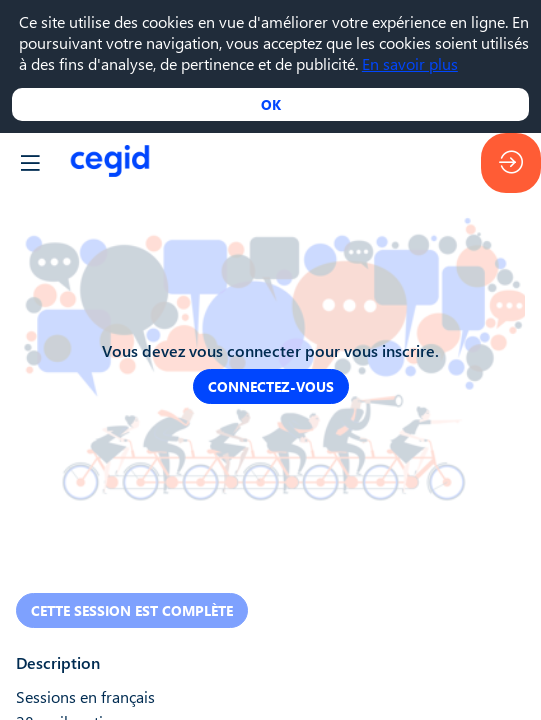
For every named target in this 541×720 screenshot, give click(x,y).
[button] (30, 163)
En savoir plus (410, 63)
